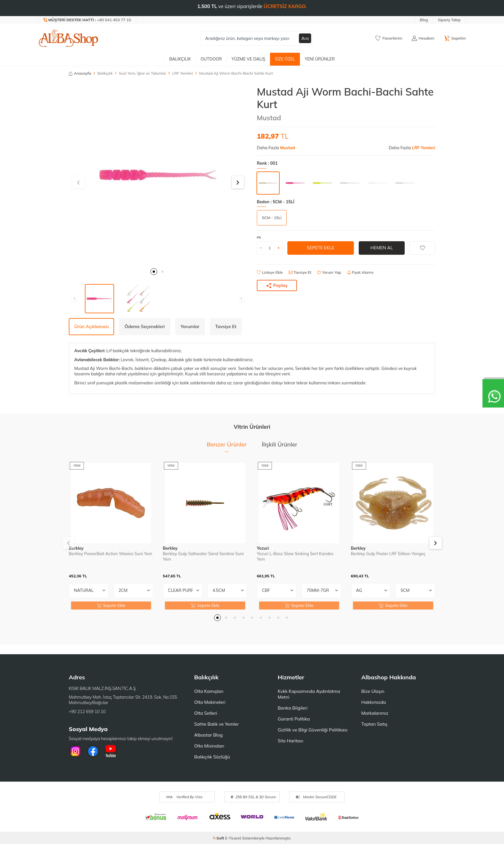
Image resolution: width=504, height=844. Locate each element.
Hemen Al (382, 248)
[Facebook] (93, 751)
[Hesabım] (423, 38)
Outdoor (211, 59)
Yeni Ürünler (320, 59)
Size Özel (285, 59)
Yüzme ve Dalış (248, 59)
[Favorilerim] (389, 38)
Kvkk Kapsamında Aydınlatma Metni (309, 694)
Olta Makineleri (210, 702)
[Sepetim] (455, 38)
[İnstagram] (75, 751)
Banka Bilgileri (293, 708)
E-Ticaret (233, 838)
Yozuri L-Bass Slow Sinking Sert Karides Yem (295, 556)
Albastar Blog (208, 735)
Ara (305, 38)
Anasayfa (80, 73)
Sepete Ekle (321, 248)
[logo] (68, 38)
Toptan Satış (374, 724)
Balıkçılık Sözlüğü (212, 757)
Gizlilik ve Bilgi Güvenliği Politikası (313, 730)
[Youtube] (111, 751)
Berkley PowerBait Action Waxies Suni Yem (110, 554)
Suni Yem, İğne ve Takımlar (143, 73)
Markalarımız (375, 713)
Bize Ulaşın (373, 691)
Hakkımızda (373, 702)
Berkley (76, 548)
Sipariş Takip (449, 20)
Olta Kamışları (209, 691)
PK (259, 238)
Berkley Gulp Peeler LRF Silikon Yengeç (388, 554)
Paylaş (277, 285)
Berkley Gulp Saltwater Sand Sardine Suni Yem (203, 556)
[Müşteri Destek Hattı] (87, 20)
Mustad (269, 118)
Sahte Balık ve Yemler (216, 724)
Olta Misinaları (209, 746)
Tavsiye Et (300, 272)
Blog (424, 20)
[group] (158, 175)
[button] (154, 272)
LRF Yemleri (183, 73)
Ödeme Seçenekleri (144, 326)
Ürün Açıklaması (91, 326)
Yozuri (263, 548)
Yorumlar (190, 326)
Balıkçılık (180, 59)
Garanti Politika (294, 719)
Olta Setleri (206, 713)
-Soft (219, 838)
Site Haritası (290, 741)
